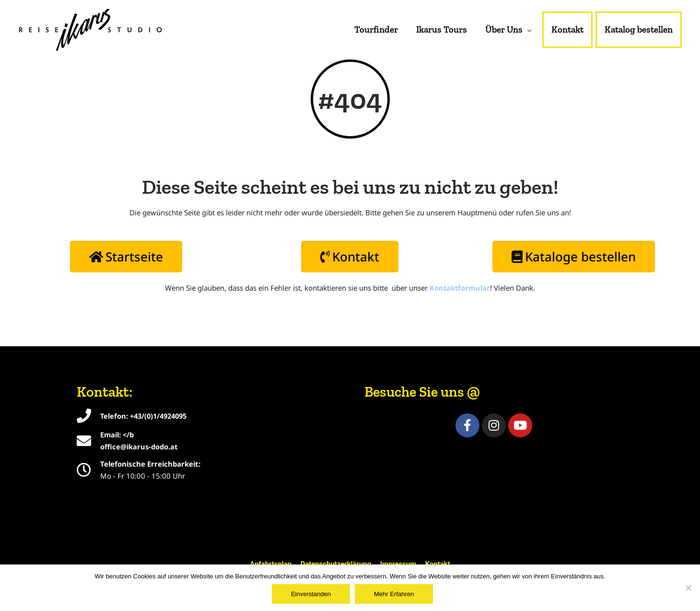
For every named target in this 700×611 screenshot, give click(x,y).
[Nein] (688, 587)
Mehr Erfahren (394, 594)
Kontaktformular (460, 289)
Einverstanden (311, 594)
